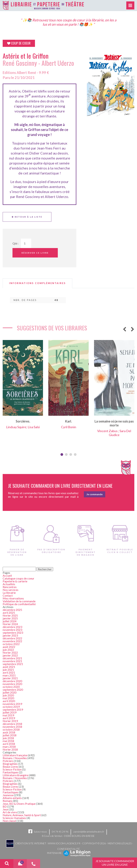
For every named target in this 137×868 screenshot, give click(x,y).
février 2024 (10, 624)
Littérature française (15, 755)
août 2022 (9, 647)
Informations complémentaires (37, 283)
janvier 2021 (10, 678)
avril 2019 (9, 718)
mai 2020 (8, 698)
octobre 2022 (11, 644)
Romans (8, 801)
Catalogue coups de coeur (18, 578)
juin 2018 (8, 738)
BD (5, 806)
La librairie (9, 593)
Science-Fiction (12, 769)
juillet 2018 (10, 735)
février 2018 (10, 749)
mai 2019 (8, 715)
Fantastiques (11, 772)
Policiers (8, 761)
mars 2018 (9, 747)
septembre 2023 (13, 633)
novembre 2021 (12, 661)
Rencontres (10, 587)
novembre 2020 (12, 684)
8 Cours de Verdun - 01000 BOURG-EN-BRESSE (68, 836)
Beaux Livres (10, 767)
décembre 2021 (12, 658)
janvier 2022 (10, 655)
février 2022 (10, 652)
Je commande (95, 494)
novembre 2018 (12, 727)
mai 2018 (8, 741)
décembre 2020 (12, 681)
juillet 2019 (10, 712)
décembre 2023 (12, 627)
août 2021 (9, 667)
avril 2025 (9, 613)
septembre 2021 (13, 664)
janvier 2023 (10, 635)
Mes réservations (13, 598)
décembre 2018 (12, 724)
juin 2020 (8, 695)
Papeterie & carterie (15, 581)
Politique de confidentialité (19, 604)
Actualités (9, 584)
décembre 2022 (12, 638)
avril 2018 (9, 744)
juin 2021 (8, 670)
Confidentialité (68, 849)
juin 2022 (8, 650)
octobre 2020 (11, 687)
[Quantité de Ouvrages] (26, 243)
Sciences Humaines (14, 818)
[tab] (37, 283)
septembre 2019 (13, 709)
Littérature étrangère (16, 775)
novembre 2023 (12, 630)
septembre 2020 (13, 690)
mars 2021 (9, 675)
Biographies (10, 764)
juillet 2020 (10, 692)
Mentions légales (120, 843)
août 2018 (9, 732)
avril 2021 (9, 672)
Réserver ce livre (35, 253)
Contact (8, 595)
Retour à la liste (27, 217)
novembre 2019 (12, 704)
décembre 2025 (12, 610)
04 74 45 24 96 (60, 832)
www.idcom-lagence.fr (64, 843)
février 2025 (10, 615)
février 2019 (10, 721)
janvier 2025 (10, 618)
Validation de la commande (19, 601)
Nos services (11, 590)
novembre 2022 (12, 641)
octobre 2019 (11, 707)
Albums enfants (12, 798)
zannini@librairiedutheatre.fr (89, 832)
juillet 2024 (10, 621)
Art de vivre (10, 812)
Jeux (5, 809)
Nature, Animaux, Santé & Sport (22, 815)
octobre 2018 (11, 729)
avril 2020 (9, 701)
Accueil (7, 575)
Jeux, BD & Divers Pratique (19, 804)
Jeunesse (8, 795)
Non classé (9, 821)
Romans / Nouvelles (15, 758)
